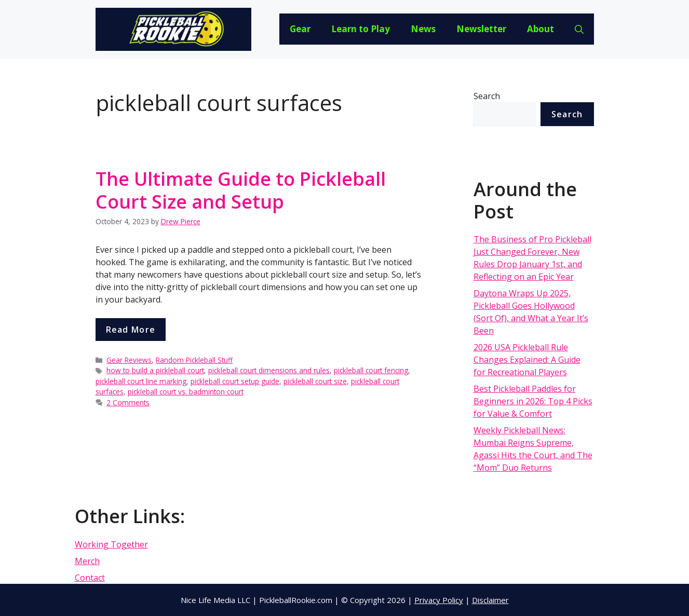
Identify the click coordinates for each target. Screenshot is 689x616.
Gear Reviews (129, 360)
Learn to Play (361, 29)
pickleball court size (315, 381)
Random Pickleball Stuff (194, 360)
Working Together (111, 544)
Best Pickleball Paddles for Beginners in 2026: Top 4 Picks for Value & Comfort (533, 401)
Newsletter (481, 29)
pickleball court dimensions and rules (269, 370)
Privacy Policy (439, 600)
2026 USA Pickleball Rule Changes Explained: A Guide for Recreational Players (527, 360)
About (541, 29)
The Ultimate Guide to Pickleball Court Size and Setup (241, 190)
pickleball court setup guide (235, 381)
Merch (87, 561)
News (423, 29)
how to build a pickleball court (155, 370)
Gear (300, 29)
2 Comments (128, 402)
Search (487, 96)
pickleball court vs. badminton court (186, 392)
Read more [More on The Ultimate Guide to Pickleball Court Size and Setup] (131, 330)
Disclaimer (490, 600)
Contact (90, 578)
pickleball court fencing (371, 370)
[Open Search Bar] (579, 29)
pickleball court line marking (141, 381)
